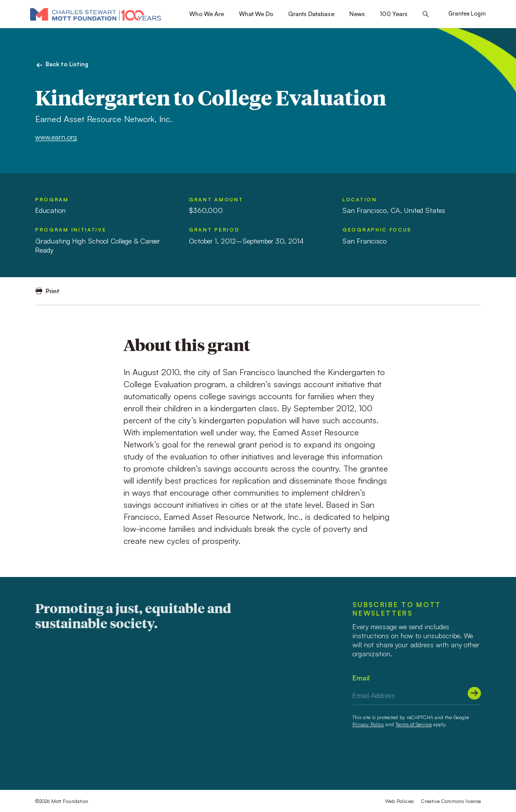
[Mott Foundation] (96, 14)
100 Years (394, 14)
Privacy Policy (368, 724)
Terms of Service (414, 724)
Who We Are (207, 14)
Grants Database (311, 14)
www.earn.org (56, 137)
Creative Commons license (451, 801)
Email (361, 678)
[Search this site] (426, 14)
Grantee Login (467, 14)
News (357, 14)
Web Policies (399, 801)
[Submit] (474, 693)
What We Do (256, 14)
